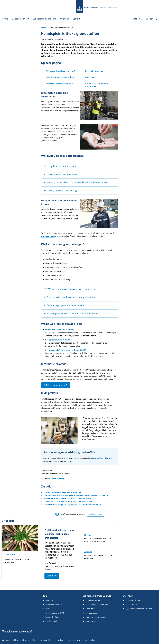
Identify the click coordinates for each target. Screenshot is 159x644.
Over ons (64, 19)
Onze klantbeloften (52, 605)
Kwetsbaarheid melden (78, 640)
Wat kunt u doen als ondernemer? (60, 71)
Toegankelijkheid (47, 640)
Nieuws (88, 535)
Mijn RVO (138, 19)
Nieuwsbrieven (130, 605)
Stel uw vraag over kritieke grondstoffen (96, 85)
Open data (89, 609)
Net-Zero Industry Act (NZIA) (57, 340)
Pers (46, 609)
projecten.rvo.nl (91, 613)
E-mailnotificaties (132, 600)
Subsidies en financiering (45, 19)
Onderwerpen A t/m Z (93, 600)
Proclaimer (61, 640)
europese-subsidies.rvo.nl (95, 617)
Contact (76, 19)
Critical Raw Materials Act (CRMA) (59, 330)
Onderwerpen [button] (20, 19)
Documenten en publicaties (96, 605)
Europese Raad (47, 236)
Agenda (88, 552)
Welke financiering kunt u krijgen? (60, 77)
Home (5, 19)
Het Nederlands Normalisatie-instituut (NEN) (64, 350)
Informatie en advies (94, 71)
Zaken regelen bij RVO (53, 613)
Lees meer (10, 555)
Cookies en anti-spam (20, 640)
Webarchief (94, 640)
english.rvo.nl (50, 621)
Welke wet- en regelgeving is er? (59, 83)
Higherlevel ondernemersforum (137, 609)
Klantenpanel (90, 621)
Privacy (34, 640)
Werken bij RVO (50, 617)
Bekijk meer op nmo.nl (55, 385)
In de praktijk (91, 77)
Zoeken (152, 19)
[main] (79, 306)
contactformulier (101, 458)
